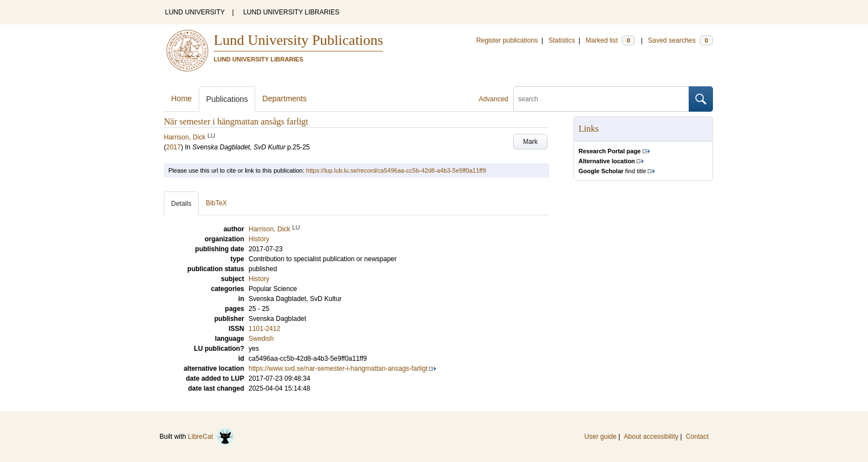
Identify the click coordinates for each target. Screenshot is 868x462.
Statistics (562, 40)
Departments (285, 98)
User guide (601, 437)
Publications (227, 99)
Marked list (610, 40)
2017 (174, 147)
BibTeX (216, 203)
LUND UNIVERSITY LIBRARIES (291, 12)
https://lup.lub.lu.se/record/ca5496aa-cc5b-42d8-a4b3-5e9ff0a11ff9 (396, 170)
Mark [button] (531, 142)
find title (612, 171)
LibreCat (211, 437)
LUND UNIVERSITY (195, 12)
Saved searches (680, 40)
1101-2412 (264, 329)
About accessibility (651, 437)
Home (181, 98)
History (259, 279)
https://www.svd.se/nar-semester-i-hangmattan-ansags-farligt (338, 368)
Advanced (494, 99)
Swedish (261, 339)
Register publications (507, 40)
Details (181, 204)
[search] (601, 99)
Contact (697, 437)
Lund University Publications (298, 40)
